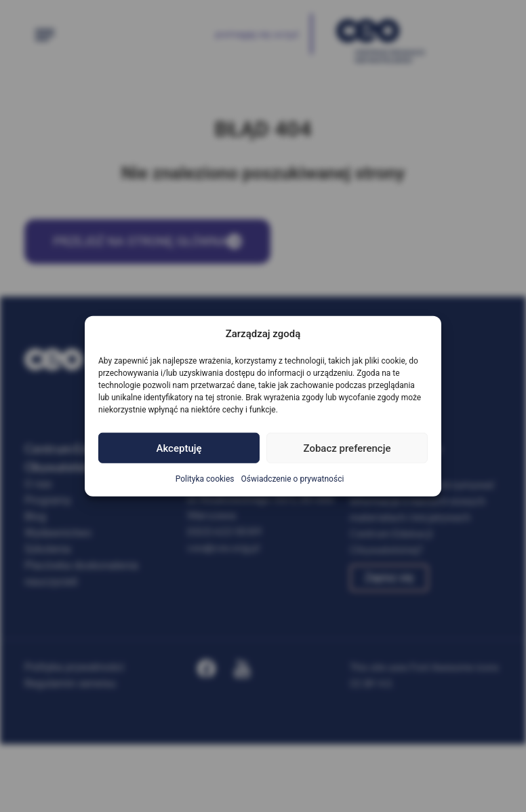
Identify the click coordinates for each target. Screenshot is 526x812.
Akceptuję (179, 448)
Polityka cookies (205, 479)
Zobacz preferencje (347, 448)
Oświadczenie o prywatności (293, 479)
